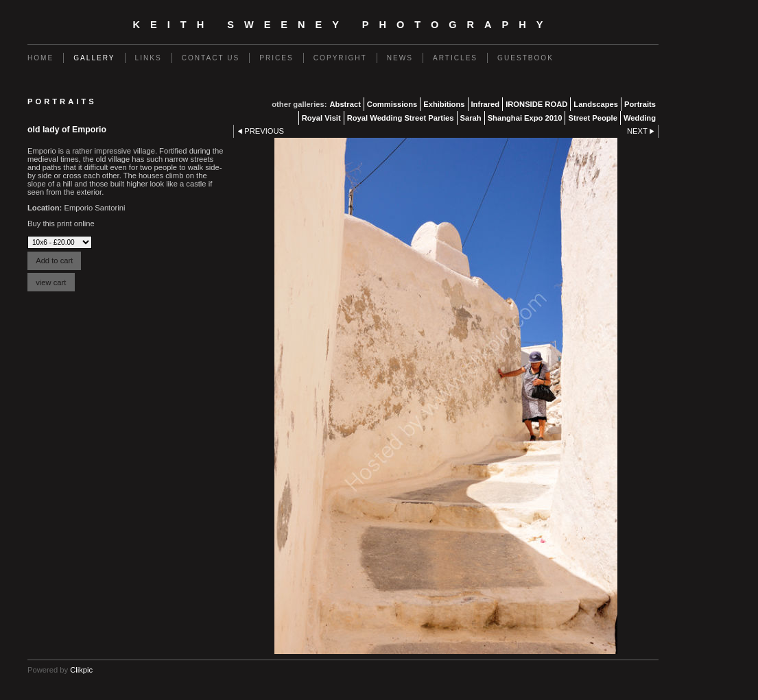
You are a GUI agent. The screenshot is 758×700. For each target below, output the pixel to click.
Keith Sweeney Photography (343, 25)
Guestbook (525, 58)
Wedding (640, 118)
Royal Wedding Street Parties (401, 118)
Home (40, 58)
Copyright (340, 58)
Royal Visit (321, 118)
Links (149, 58)
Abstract (345, 104)
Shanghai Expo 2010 (525, 118)
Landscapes (596, 104)
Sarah (471, 118)
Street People (593, 118)
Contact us (211, 58)
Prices (276, 58)
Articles (455, 58)
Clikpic (81, 670)
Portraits (640, 104)
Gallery (94, 58)
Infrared (486, 104)
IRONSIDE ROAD (536, 104)
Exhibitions (444, 104)
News (400, 58)
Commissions (392, 104)
